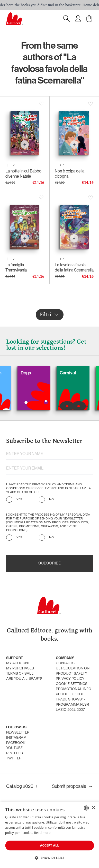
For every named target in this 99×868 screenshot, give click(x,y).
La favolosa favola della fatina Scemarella (74, 267)
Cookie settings (72, 684)
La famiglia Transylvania (16, 267)
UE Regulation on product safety (73, 671)
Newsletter (18, 733)
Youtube (14, 748)
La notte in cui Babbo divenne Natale (23, 173)
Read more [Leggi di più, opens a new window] (42, 833)
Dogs (34, 373)
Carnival (75, 373)
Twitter (14, 758)
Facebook (16, 743)
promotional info (74, 689)
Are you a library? (24, 679)
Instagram (16, 738)
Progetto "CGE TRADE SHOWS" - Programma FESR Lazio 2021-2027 (72, 702)
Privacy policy (70, 679)
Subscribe (49, 563)
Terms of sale (20, 674)
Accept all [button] (50, 845)
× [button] (93, 808)
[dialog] (49, 835)
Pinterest (16, 753)
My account (18, 663)
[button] (49, 858)
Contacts (65, 663)
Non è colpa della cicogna (70, 173)
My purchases (20, 669)
